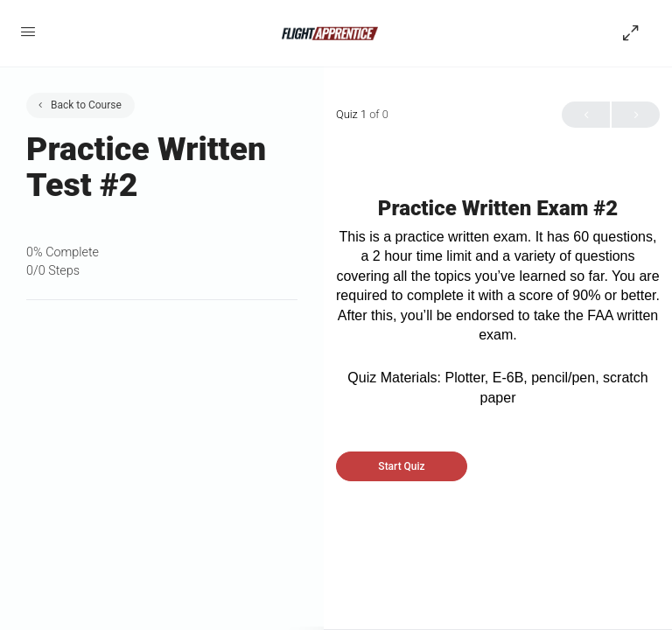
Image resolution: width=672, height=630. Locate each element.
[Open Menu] (28, 31)
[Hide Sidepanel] (635, 33)
